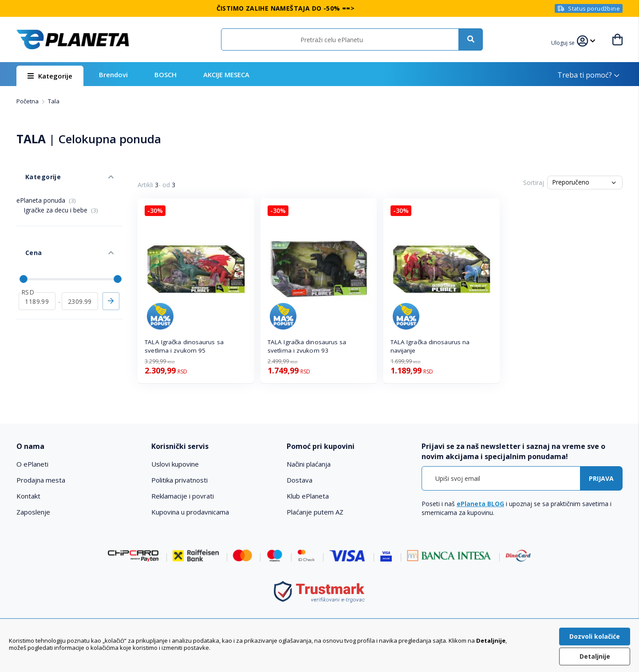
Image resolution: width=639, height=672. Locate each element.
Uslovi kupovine (175, 464)
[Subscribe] (601, 478)
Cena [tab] (24, 231)
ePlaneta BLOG (480, 504)
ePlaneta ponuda (46, 187)
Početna (28, 101)
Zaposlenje (33, 512)
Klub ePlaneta (308, 496)
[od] (37, 271)
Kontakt (28, 496)
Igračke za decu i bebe (61, 197)
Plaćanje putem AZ (315, 512)
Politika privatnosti (179, 480)
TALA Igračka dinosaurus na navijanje (430, 346)
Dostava (300, 480)
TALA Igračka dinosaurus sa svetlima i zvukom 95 (184, 346)
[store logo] (73, 39)
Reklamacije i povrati (183, 496)
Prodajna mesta (41, 480)
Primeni (111, 271)
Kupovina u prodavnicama (190, 512)
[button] (568, 42)
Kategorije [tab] (33, 168)
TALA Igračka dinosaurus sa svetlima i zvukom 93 (307, 346)
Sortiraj (534, 183)
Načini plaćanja (309, 464)
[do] (80, 271)
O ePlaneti (32, 464)
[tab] (78, 446)
